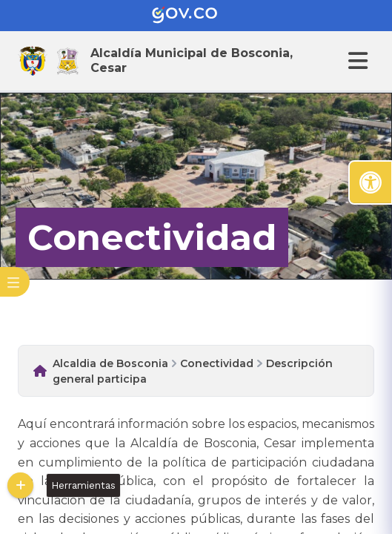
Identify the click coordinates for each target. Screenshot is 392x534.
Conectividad (217, 363)
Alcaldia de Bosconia (110, 363)
